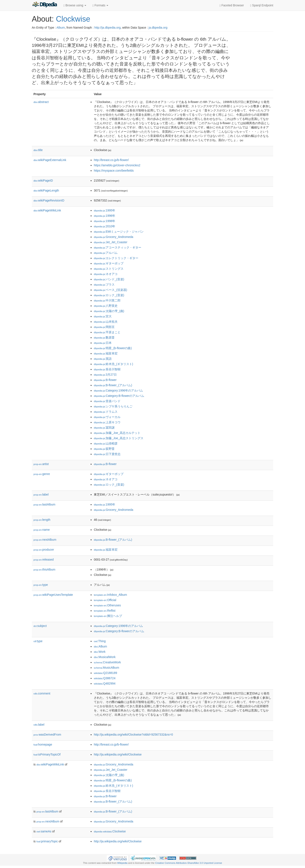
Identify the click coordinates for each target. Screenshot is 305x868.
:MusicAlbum (106, 668)
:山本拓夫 (106, 322)
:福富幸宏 (106, 353)
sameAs (44, 831)
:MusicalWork (105, 657)
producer (44, 550)
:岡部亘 (104, 327)
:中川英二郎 (107, 300)
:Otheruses (107, 605)
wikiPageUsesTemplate (53, 595)
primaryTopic (47, 841)
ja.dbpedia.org (158, 28)
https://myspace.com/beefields (114, 171)
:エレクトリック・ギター (116, 258)
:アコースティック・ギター (118, 247)
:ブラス (104, 285)
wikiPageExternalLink (50, 160)
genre (42, 474)
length (42, 520)
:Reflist (105, 611)
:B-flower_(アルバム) (113, 385)
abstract (41, 102)
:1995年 (105, 210)
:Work (100, 652)
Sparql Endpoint (262, 5)
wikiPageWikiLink (47, 210)
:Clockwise (110, 831)
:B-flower (105, 380)
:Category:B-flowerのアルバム (119, 396)
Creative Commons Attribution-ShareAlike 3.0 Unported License (189, 863)
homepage (43, 744)
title (38, 150)
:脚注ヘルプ (108, 616)
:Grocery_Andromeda (114, 237)
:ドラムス (106, 412)
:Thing (100, 641)
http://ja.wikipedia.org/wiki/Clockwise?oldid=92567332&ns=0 (133, 735)
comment (42, 693)
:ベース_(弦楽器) (110, 290)
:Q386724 (105, 678)
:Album (100, 646)
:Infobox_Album (110, 595)
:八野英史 (106, 306)
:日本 (103, 343)
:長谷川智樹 (107, 369)
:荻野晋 (104, 449)
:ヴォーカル (107, 417)
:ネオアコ (106, 274)
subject (40, 626)
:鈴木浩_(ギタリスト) (113, 364)
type (41, 585)
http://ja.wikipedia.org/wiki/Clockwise (118, 754)
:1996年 (105, 216)
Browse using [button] (75, 5)
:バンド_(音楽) (109, 279)
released (44, 560)
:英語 (103, 359)
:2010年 (105, 226)
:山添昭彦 (106, 443)
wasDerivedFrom (47, 735)
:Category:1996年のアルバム (118, 390)
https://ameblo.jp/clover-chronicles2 (117, 165)
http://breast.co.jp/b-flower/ (111, 160)
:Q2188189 (105, 673)
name (42, 530)
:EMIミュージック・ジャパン (119, 232)
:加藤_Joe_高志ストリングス (119, 438)
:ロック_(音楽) (109, 295)
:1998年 (105, 221)
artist (41, 464)
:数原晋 (104, 337)
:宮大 (103, 316)
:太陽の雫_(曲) (109, 311)
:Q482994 (105, 683)
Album (61, 28)
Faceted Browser (232, 5)
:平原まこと (107, 332)
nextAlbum (45, 540)
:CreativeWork (107, 662)
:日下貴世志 (107, 454)
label (41, 494)
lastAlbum (44, 504)
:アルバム (106, 253)
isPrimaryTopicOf (47, 754)
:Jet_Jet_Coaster (111, 242)
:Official (105, 600)
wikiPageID (43, 181)
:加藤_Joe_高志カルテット (117, 433)
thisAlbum (44, 569)
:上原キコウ (107, 422)
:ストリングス (109, 269)
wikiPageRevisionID (49, 200)
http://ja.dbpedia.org (107, 28)
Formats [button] (100, 5)
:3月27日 (105, 375)
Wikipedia (122, 863)
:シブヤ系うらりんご (113, 406)
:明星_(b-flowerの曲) (113, 348)
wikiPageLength (46, 190)
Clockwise (73, 19)
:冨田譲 (104, 428)
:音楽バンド (107, 401)
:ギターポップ (109, 263)
